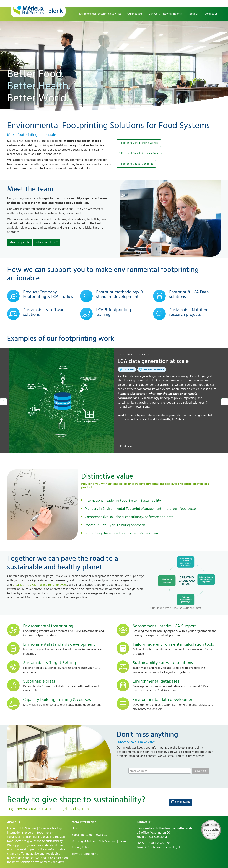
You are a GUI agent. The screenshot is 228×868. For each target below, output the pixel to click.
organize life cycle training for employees (40, 585)
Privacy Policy (81, 847)
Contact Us (211, 14)
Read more (126, 446)
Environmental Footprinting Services (100, 14)
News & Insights (172, 14)
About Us (193, 14)
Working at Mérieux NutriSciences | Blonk (99, 841)
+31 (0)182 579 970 (158, 843)
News (75, 829)
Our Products (135, 14)
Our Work (154, 14)
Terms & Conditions (85, 854)
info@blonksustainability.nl (163, 847)
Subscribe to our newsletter (90, 835)
